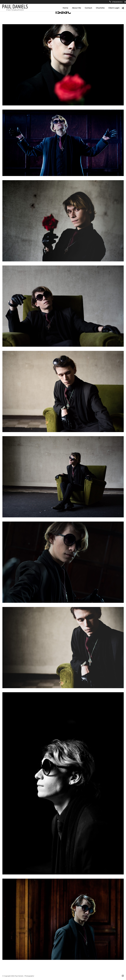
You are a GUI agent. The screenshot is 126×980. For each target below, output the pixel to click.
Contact (88, 8)
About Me (77, 8)
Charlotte (100, 8)
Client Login (114, 8)
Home (65, 8)
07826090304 (116, 2)
